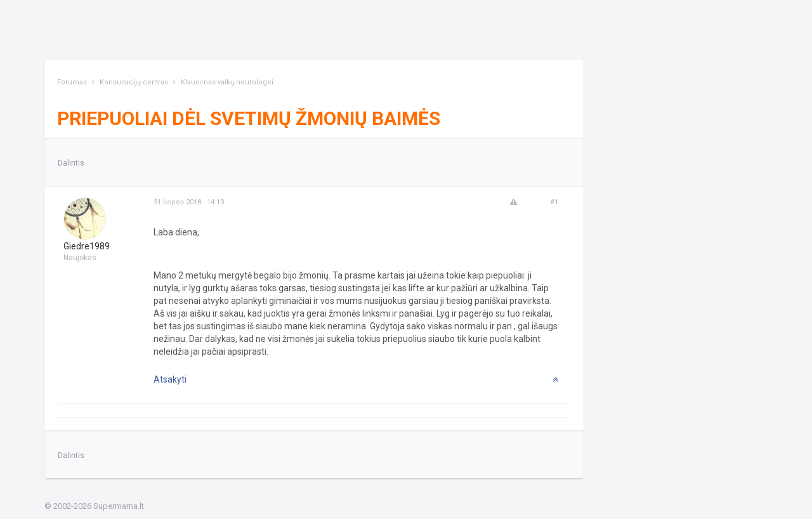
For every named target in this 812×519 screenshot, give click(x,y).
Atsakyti (170, 379)
